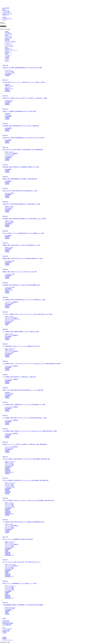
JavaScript (7, 57)
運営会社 (5, 637)
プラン (4, 627)
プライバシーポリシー (8, 640)
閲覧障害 (7, 54)
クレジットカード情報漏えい (11, 42)
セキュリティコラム (7, 13)
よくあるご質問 (6, 12)
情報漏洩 (7, 35)
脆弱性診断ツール (9, 49)
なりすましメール (9, 43)
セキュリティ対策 (9, 34)
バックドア (7, 60)
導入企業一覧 (6, 11)
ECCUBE (7, 59)
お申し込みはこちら (7, 19)
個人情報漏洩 (8, 33)
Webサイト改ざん (9, 38)
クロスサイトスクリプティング (11, 50)
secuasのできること (7, 622)
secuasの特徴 (6, 8)
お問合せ (5, 17)
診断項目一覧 (6, 15)
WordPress (7, 51)
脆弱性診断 (7, 40)
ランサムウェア (8, 55)
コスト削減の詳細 (7, 625)
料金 (4, 9)
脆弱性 (6, 48)
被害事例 (7, 32)
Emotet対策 (7, 56)
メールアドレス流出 (9, 45)
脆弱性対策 (7, 39)
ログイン (5, 20)
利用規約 (5, 639)
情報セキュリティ (9, 53)
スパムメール (8, 44)
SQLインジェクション (9, 46)
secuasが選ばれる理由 (8, 624)
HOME (4, 619)
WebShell (7, 61)
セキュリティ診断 (9, 37)
